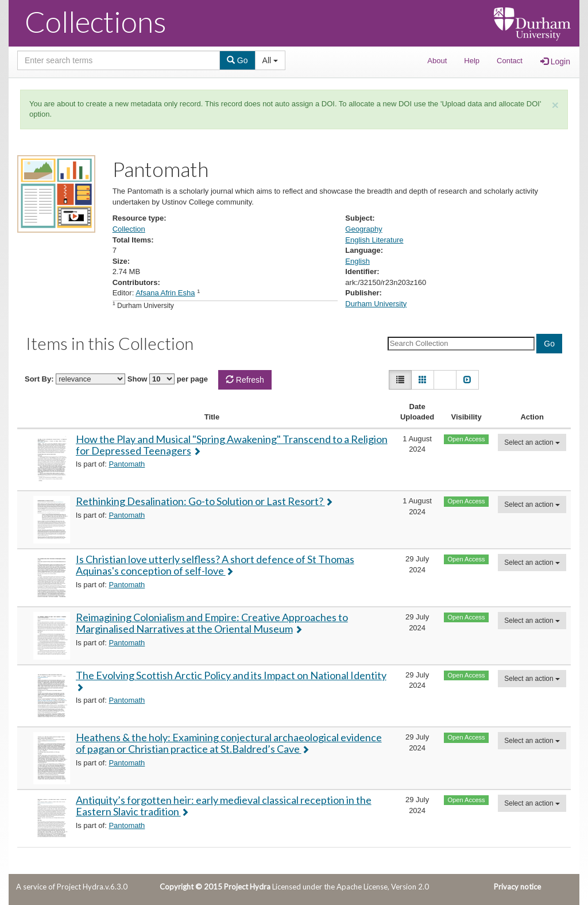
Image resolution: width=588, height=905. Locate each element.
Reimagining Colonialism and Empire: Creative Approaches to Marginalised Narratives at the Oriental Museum (212, 623)
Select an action (532, 442)
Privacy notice (517, 887)
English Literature (374, 240)
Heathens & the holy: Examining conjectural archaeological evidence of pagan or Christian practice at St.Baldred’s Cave (229, 743)
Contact (510, 61)
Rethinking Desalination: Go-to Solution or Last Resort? (200, 501)
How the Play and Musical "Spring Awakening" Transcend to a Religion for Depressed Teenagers (232, 445)
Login (555, 61)
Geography (363, 229)
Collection (129, 229)
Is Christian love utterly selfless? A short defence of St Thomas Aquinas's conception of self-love (215, 565)
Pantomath (127, 464)
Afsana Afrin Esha (165, 293)
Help (472, 61)
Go (237, 60)
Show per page (168, 379)
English (357, 261)
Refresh (245, 380)
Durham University (376, 304)
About (437, 61)
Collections (96, 21)
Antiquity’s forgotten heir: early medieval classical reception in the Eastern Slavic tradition (224, 806)
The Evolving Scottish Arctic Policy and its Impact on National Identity (231, 675)
